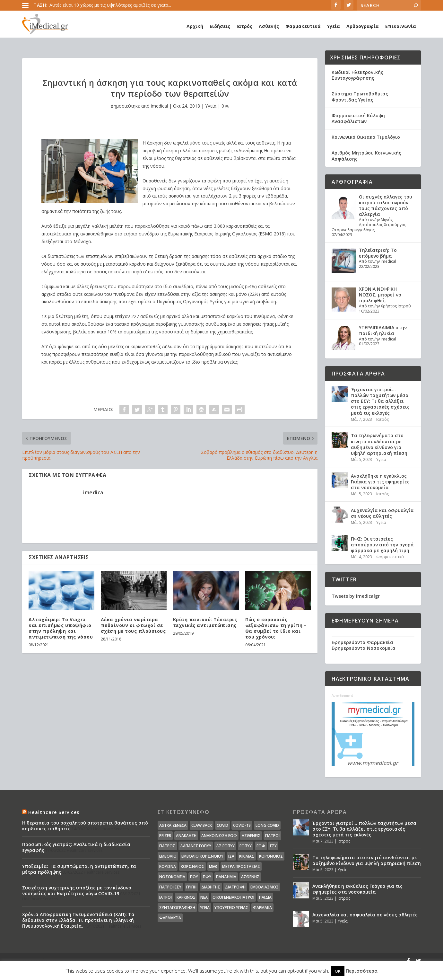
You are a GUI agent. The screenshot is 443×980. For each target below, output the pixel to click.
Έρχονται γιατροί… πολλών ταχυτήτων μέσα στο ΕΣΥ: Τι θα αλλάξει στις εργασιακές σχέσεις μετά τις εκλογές (380, 401)
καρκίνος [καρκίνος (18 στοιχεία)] (186, 897)
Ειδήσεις (220, 26)
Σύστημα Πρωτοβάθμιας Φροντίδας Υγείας (360, 97)
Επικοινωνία (401, 26)
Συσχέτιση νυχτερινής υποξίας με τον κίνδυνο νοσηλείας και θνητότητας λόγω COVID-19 (77, 891)
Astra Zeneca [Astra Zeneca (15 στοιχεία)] (173, 825)
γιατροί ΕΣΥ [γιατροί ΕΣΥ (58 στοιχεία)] (170, 887)
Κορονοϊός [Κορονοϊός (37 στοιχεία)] (271, 856)
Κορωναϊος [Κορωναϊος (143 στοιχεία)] (192, 866)
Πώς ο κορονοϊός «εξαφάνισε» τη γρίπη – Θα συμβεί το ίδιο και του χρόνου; (276, 628)
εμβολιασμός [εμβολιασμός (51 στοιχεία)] (265, 887)
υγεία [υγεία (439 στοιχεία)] (205, 908)
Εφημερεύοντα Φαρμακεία (362, 642)
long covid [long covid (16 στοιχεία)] (267, 825)
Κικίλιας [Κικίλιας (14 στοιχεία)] (247, 856)
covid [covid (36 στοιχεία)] (222, 825)
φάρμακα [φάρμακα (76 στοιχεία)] (262, 908)
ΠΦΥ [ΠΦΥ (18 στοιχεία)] (207, 877)
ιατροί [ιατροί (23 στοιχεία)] (165, 897)
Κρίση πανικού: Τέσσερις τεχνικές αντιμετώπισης (205, 622)
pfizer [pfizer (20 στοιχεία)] (165, 836)
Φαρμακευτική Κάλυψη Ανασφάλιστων (358, 118)
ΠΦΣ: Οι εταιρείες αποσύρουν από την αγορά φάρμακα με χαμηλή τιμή (382, 545)
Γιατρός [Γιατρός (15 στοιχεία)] (167, 846)
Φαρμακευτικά (303, 26)
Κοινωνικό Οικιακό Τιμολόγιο (366, 137)
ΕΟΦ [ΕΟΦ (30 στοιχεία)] (261, 846)
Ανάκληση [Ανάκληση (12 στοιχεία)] (186, 836)
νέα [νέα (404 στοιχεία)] (204, 897)
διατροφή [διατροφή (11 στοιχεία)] (235, 887)
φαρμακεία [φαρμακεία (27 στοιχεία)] (170, 918)
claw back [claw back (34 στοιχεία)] (202, 825)
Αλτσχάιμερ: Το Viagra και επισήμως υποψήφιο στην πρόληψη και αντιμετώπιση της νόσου (61, 628)
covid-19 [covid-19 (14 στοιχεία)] (242, 825)
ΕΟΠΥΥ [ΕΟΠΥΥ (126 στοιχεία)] (246, 846)
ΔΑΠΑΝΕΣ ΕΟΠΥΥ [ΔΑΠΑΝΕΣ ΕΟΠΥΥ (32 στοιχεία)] (196, 846)
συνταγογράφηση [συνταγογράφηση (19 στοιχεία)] (177, 908)
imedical (159, 106)
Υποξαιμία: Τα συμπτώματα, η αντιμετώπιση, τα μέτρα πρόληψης (79, 869)
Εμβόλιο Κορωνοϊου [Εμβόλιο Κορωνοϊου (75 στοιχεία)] (202, 856)
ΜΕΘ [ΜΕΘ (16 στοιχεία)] (213, 866)
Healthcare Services (54, 812)
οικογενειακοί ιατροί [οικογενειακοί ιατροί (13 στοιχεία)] (233, 897)
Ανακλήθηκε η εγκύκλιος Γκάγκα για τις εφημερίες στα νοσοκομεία (380, 482)
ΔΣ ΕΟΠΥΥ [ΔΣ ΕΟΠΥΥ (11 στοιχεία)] (225, 846)
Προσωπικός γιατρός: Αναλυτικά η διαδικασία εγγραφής (76, 847)
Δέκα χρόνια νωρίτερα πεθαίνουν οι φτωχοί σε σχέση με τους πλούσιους (133, 625)
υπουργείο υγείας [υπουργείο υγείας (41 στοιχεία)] (231, 908)
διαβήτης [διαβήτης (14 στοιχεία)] (211, 887)
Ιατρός (244, 26)
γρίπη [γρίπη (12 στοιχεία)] (191, 887)
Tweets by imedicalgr (356, 596)
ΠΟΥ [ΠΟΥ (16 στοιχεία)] (194, 877)
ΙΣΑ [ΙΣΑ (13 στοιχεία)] (231, 856)
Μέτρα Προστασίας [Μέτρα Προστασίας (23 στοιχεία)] (241, 866)
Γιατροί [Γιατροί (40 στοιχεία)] (272, 836)
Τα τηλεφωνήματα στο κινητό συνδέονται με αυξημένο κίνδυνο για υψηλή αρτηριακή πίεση (379, 444)
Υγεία (334, 26)
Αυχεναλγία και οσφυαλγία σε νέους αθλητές (382, 513)
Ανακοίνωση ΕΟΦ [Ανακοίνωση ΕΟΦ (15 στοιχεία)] (219, 836)
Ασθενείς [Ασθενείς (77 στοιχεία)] (251, 836)
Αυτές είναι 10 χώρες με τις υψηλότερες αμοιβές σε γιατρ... (110, 5)
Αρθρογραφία (363, 26)
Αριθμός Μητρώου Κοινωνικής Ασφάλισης (366, 156)
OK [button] (338, 971)
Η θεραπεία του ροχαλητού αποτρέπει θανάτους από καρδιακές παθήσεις (85, 826)
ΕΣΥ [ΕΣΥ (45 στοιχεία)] (273, 846)
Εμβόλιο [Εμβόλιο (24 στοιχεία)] (168, 856)
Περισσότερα (362, 971)
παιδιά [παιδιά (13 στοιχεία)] (265, 897)
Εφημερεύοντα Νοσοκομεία (364, 648)
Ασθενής (269, 26)
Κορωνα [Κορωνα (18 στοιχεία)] (168, 866)
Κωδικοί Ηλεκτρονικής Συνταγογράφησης (357, 75)
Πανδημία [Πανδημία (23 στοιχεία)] (226, 877)
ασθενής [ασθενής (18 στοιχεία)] (250, 877)
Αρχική (195, 26)
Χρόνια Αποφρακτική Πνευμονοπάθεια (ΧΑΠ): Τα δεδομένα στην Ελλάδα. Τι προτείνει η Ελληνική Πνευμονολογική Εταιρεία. (78, 920)
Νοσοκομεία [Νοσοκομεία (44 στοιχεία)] (172, 877)
